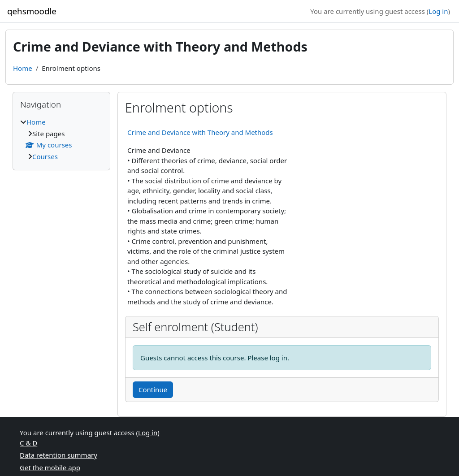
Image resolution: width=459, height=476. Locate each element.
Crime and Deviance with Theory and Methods (200, 132)
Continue (153, 389)
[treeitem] (61, 139)
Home (23, 68)
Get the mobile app (50, 467)
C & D (28, 443)
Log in (438, 11)
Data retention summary (58, 455)
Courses (45, 156)
